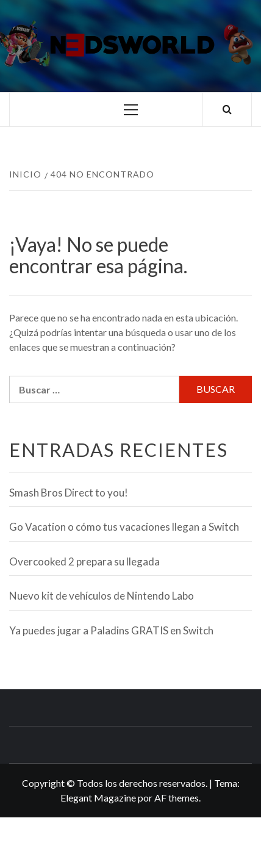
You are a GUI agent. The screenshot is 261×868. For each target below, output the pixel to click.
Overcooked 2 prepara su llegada (84, 561)
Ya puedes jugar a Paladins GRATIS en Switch (111, 630)
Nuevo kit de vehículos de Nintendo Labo (102, 596)
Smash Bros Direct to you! (69, 493)
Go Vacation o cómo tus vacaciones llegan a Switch (124, 527)
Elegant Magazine (98, 798)
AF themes (177, 798)
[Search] (227, 109)
